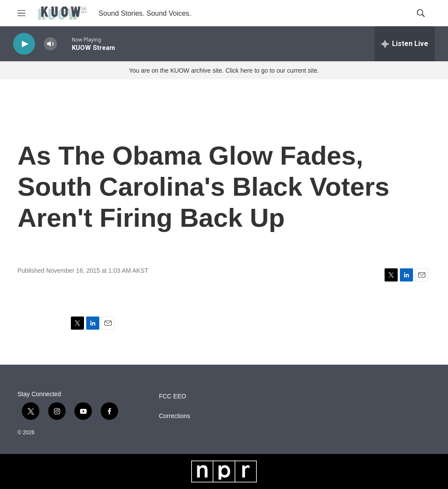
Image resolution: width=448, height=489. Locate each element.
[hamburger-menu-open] (21, 13)
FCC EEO (172, 396)
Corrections (175, 416)
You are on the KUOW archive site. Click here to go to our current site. (224, 70)
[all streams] (405, 44)
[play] (24, 44)
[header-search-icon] (421, 13)
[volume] (50, 44)
